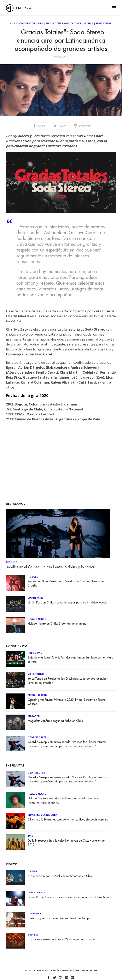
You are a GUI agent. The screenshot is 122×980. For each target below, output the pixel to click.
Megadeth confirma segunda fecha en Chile (55, 721)
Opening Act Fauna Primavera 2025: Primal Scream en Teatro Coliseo (67, 702)
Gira (40, 23)
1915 (30, 836)
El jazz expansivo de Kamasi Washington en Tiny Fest (62, 939)
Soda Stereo (104, 23)
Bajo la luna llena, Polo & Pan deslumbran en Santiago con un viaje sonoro (70, 660)
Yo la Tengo (36, 674)
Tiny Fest (34, 935)
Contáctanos (59, 970)
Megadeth (34, 716)
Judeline (11, 562)
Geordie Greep (37, 737)
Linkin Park (35, 598)
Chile (13, 23)
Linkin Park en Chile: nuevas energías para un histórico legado (68, 603)
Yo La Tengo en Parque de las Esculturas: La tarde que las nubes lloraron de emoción (68, 681)
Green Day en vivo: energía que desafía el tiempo (59, 918)
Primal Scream (38, 695)
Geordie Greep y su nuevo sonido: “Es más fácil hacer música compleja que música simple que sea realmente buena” (67, 744)
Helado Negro (37, 619)
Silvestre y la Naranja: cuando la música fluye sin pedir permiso (68, 820)
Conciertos (27, 23)
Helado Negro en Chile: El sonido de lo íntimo (57, 624)
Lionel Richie (36, 892)
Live (48, 23)
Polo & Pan (35, 653)
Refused (33, 577)
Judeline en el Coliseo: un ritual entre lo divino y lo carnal (50, 567)
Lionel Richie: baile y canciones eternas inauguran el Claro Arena (69, 897)
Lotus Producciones (67, 23)
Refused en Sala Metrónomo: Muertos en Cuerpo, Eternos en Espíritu (66, 584)
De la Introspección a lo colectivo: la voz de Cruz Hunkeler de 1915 (66, 843)
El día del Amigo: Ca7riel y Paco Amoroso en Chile (60, 876)
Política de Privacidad (85, 970)
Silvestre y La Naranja (43, 815)
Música (88, 23)
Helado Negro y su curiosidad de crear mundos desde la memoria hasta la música (63, 801)
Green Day (34, 913)
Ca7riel (33, 871)
